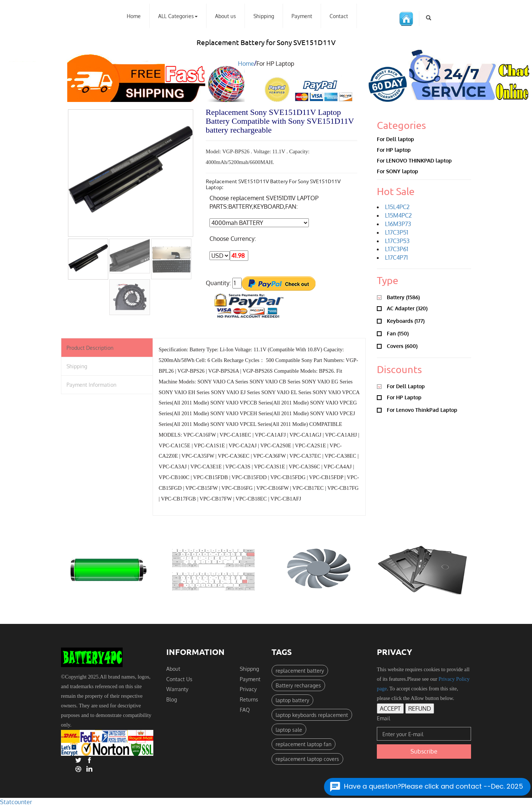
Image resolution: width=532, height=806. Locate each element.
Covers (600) (397, 346)
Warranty (177, 689)
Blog (172, 699)
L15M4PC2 (398, 215)
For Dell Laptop (401, 386)
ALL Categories (178, 16)
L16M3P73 (398, 224)
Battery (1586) (398, 297)
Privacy (248, 689)
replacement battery (300, 670)
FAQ (245, 710)
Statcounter (16, 802)
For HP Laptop (399, 397)
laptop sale (289, 730)
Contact (339, 16)
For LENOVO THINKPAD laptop (414, 160)
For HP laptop (394, 150)
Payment (302, 16)
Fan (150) (393, 333)
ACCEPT (390, 708)
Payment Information (91, 385)
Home (134, 16)
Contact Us (179, 679)
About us (226, 16)
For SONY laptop (398, 171)
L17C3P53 (397, 241)
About (173, 669)
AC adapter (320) (402, 308)
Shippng (249, 669)
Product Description (90, 348)
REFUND (420, 708)
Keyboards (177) (401, 320)
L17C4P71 (396, 257)
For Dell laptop (395, 139)
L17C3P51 (397, 232)
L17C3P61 (397, 249)
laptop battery (292, 700)
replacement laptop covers (307, 759)
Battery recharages (298, 685)
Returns (249, 699)
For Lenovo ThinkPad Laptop (417, 409)
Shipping (264, 16)
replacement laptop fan (303, 744)
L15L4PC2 (397, 207)
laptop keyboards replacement (312, 715)
